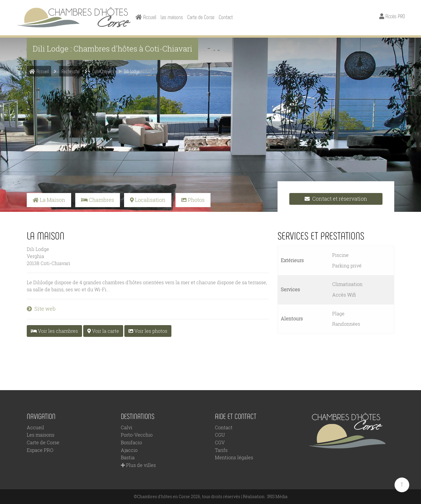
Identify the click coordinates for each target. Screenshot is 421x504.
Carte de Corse (201, 17)
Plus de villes (138, 465)
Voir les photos (148, 331)
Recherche (71, 71)
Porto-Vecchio (137, 435)
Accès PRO (392, 16)
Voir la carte (103, 331)
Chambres (98, 200)
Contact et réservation (336, 199)
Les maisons (172, 17)
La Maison (49, 200)
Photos (193, 200)
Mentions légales (234, 457)
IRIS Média (277, 496)
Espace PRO (40, 450)
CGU (220, 435)
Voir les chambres (54, 331)
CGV (220, 442)
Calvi (127, 427)
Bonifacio (131, 442)
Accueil (39, 71)
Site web (41, 309)
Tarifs (221, 450)
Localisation (148, 200)
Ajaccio (129, 450)
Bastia (128, 457)
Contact (226, 17)
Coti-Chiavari (103, 71)
